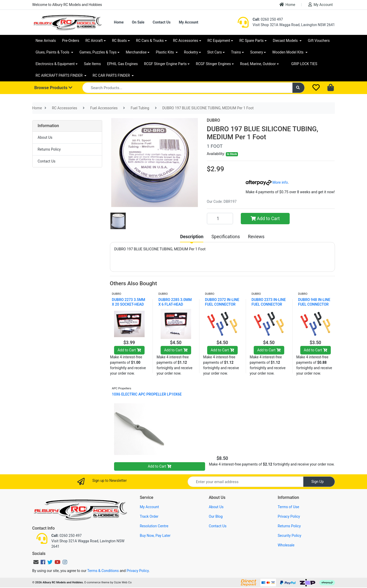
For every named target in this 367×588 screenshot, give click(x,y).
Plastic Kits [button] (165, 52)
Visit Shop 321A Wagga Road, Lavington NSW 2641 (294, 25)
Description (192, 237)
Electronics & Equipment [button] (55, 64)
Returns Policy (49, 149)
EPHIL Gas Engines (122, 64)
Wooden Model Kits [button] (288, 52)
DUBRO (214, 120)
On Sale (138, 22)
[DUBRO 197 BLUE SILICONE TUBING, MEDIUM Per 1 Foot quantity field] (220, 219)
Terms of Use (289, 507)
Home (287, 5)
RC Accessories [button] (186, 41)
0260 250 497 (268, 19)
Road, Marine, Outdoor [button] (258, 64)
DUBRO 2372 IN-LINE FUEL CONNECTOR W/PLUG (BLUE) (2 (222, 304)
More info (267, 182)
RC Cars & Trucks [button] (150, 41)
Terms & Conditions (103, 571)
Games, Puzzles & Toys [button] (98, 52)
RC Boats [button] (119, 41)
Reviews (256, 237)
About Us (45, 137)
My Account (320, 5)
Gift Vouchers (319, 41)
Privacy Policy (289, 516)
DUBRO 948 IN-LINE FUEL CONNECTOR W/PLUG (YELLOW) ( (315, 304)
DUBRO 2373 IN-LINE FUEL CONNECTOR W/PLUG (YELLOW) (269, 304)
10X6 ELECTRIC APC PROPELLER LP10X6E (147, 394)
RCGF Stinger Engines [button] (213, 64)
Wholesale (286, 545)
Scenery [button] (257, 52)
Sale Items (92, 64)
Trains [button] (236, 52)
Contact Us (162, 22)
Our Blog (216, 516)
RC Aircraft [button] (94, 41)
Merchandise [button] (136, 52)
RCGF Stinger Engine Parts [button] (165, 64)
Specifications (226, 237)
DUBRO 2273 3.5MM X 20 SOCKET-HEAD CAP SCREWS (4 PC (129, 304)
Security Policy (290, 536)
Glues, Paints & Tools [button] (53, 52)
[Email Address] (245, 482)
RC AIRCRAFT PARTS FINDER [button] (60, 75)
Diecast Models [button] (286, 41)
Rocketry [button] (191, 52)
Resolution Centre (154, 526)
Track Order (149, 516)
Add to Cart (265, 219)
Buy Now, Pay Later (155, 536)
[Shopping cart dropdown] (331, 88)
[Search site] (298, 88)
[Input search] (187, 88)
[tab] (192, 237)
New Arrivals (46, 41)
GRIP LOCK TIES (304, 64)
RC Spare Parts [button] (251, 41)
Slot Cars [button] (214, 52)
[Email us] (36, 562)
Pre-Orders (71, 41)
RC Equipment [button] (219, 41)
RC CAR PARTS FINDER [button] (112, 75)
